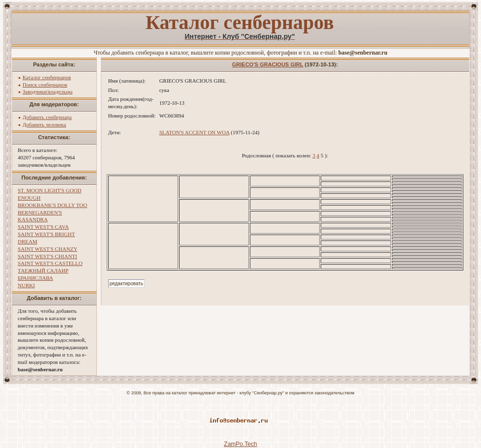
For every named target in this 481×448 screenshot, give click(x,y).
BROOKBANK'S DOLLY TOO (52, 205)
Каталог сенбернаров (47, 77)
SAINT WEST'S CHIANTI (47, 256)
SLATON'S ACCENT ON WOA (195, 132)
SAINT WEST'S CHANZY (47, 249)
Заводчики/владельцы (48, 91)
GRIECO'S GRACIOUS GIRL (268, 64)
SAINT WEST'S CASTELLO (50, 263)
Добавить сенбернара (47, 117)
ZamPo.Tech (240, 444)
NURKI (26, 285)
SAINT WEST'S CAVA (43, 227)
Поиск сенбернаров (45, 85)
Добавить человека (45, 124)
